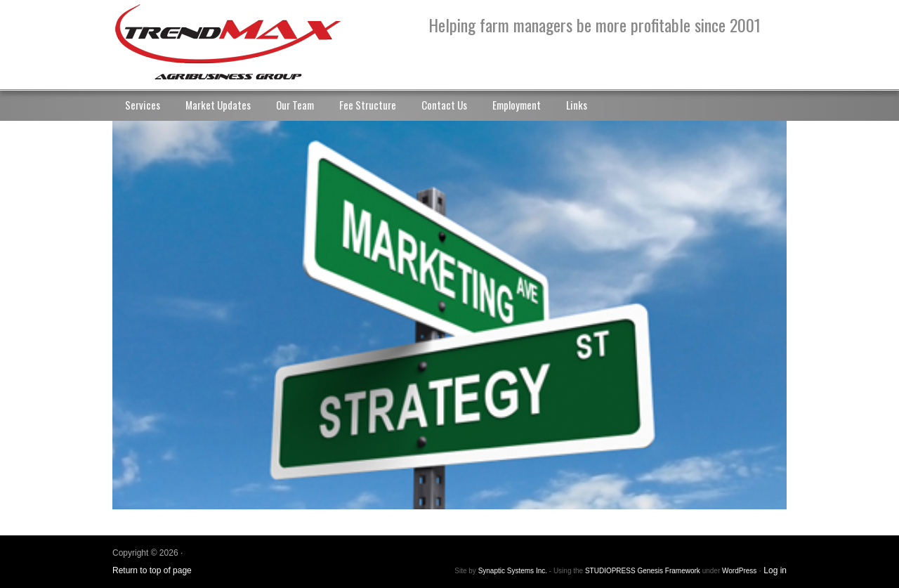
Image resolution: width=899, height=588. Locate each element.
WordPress (739, 571)
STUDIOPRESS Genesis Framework (643, 571)
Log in (775, 570)
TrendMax (253, 42)
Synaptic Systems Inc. (513, 571)
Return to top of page (152, 570)
